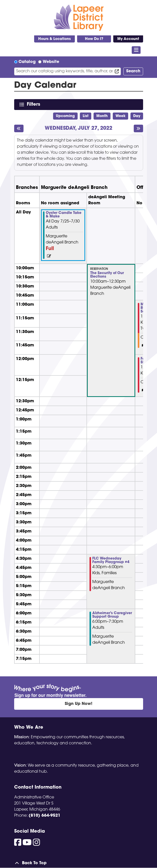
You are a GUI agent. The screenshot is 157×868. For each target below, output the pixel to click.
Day (137, 116)
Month (102, 116)
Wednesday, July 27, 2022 (78, 129)
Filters (35, 104)
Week (120, 116)
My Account (128, 39)
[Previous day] (19, 128)
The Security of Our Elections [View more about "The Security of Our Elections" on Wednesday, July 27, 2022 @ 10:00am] (107, 275)
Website (51, 62)
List (86, 116)
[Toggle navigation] (136, 50)
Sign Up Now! (78, 704)
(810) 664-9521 (44, 816)
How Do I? (94, 39)
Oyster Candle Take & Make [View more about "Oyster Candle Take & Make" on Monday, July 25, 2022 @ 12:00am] (64, 215)
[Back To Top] (79, 863)
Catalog (27, 62)
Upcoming (65, 116)
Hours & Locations (54, 39)
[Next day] (138, 128)
